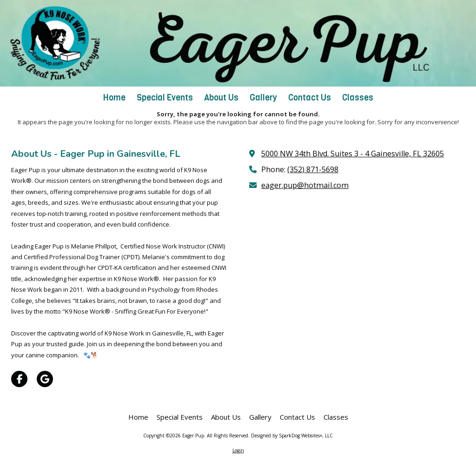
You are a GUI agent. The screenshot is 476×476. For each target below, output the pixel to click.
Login (238, 450)
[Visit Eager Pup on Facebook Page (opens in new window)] (19, 379)
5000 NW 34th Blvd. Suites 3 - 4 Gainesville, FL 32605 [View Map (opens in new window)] (353, 154)
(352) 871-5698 (313, 169)
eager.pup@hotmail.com (305, 185)
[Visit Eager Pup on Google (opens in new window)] (45, 379)
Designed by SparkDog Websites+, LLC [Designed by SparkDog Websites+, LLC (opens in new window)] (292, 436)
